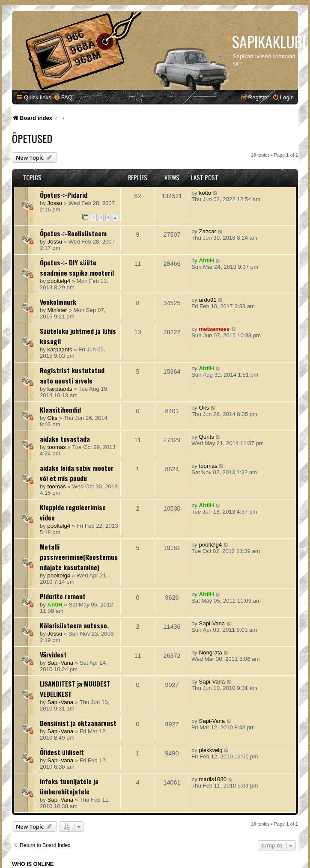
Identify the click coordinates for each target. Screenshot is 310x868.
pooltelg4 (59, 281)
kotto (205, 193)
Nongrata (211, 652)
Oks (52, 418)
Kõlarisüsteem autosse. (74, 625)
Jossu (55, 203)
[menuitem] (63, 97)
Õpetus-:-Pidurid (64, 195)
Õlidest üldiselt (62, 752)
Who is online (33, 864)
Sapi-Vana (212, 623)
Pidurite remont (63, 596)
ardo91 (208, 300)
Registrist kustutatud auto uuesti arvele (72, 375)
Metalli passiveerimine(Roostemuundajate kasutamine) (79, 557)
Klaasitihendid (60, 410)
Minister (57, 310)
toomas (57, 447)
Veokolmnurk (58, 302)
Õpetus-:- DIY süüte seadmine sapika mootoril (77, 268)
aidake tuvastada (65, 439)
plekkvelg (211, 750)
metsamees (215, 329)
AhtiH (207, 260)
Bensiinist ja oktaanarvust (78, 723)
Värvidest (53, 654)
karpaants (60, 349)
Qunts (207, 437)
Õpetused (32, 138)
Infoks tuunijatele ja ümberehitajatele (69, 786)
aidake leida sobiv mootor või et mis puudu (77, 473)
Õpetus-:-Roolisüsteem (73, 233)
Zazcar (208, 231)
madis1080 (213, 779)
